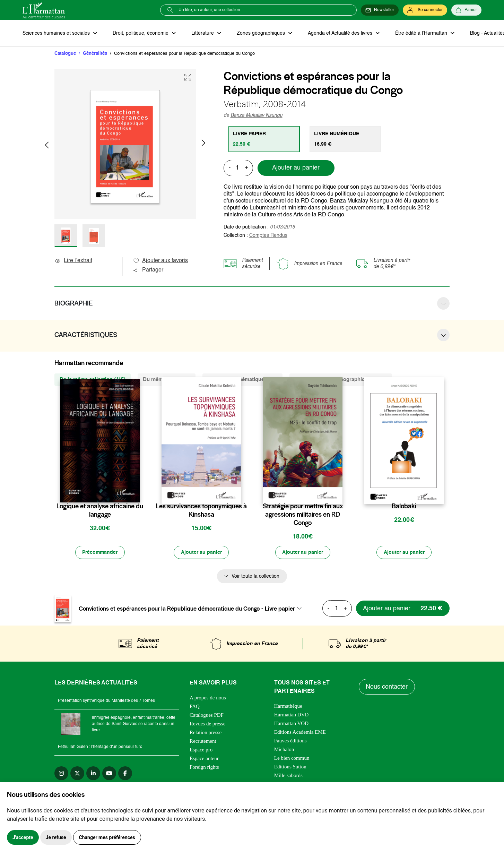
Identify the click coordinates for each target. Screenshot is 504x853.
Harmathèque (288, 706)
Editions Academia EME (300, 732)
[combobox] (285, 609)
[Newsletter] (380, 10)
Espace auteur (204, 759)
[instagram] (61, 774)
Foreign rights (204, 767)
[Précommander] (100, 553)
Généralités (95, 54)
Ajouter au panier (296, 168)
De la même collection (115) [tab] (93, 380)
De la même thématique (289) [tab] (242, 380)
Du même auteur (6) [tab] (167, 380)
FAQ (195, 707)
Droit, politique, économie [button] (141, 33)
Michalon (284, 750)
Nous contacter (387, 687)
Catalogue (65, 54)
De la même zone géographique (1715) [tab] (341, 380)
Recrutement (203, 741)
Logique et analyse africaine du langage (100, 511)
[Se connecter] (425, 10)
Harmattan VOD (291, 724)
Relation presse (206, 733)
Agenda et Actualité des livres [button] (339, 33)
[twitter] (77, 774)
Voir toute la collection (255, 577)
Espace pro (201, 750)
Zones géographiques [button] (260, 33)
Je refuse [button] (56, 837)
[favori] (135, 493)
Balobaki (404, 507)
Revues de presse (207, 724)
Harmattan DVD (292, 715)
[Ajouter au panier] (201, 553)
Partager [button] (148, 270)
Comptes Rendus (268, 235)
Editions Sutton (290, 767)
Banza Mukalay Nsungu (257, 115)
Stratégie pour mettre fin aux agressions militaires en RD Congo (303, 515)
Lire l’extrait (73, 261)
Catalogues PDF (207, 715)
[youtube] (109, 774)
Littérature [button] (203, 33)
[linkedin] (93, 774)
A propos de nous (208, 698)
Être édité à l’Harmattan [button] (420, 33)
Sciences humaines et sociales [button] (57, 33)
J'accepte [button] (23, 837)
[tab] (264, 139)
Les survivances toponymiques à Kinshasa (201, 511)
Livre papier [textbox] (280, 609)
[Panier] (466, 10)
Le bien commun (292, 758)
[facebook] (125, 774)
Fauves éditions (290, 741)
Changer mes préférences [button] (107, 837)
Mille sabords (288, 776)
